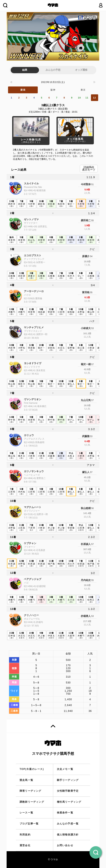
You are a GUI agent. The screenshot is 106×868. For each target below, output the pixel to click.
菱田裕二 (86, 220)
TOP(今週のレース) (32, 769)
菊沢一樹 (86, 364)
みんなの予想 (53, 70)
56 (92, 508)
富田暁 (86, 292)
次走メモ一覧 (65, 769)
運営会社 (25, 845)
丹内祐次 (86, 580)
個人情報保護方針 (68, 835)
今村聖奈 (86, 184)
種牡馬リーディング (69, 802)
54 (91, 256)
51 (92, 184)
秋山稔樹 (86, 508)
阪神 (53, 90)
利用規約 (25, 835)
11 (87, 98)
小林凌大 (86, 328)
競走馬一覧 (26, 780)
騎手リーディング (68, 780)
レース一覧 (26, 813)
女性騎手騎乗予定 (68, 791)
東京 (83, 90)
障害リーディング (31, 791)
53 (92, 328)
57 (92, 364)
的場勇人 (86, 616)
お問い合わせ (65, 845)
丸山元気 (86, 400)
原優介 (86, 256)
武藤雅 (86, 436)
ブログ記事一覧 (29, 824)
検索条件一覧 (65, 813)
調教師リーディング (32, 802)
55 (92, 221)
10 (79, 98)
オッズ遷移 (81, 70)
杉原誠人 (86, 544)
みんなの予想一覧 (68, 824)
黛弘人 (86, 472)
